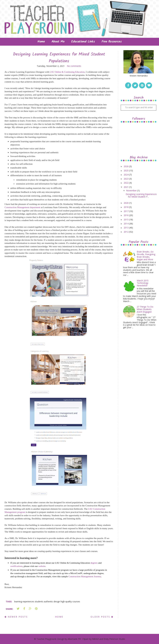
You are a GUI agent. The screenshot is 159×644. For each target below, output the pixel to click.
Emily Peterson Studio (114, 639)
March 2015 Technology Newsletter (143, 283)
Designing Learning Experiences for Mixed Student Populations (59, 58)
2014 (126, 224)
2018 (126, 207)
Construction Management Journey (85, 576)
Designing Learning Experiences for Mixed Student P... (141, 195)
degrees (94, 563)
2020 (126, 203)
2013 (126, 228)
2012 (126, 232)
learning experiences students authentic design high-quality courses (47, 601)
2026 (126, 166)
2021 (126, 187)
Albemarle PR (74, 639)
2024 (126, 175)
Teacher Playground (46, 639)
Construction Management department (22, 207)
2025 (126, 171)
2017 (126, 211)
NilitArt (95, 639)
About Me (58, 42)
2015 (126, 219)
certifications (17, 566)
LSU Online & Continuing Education (67, 72)
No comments (74, 66)
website (42, 566)
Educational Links (83, 42)
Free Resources (112, 42)
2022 (126, 183)
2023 (126, 179)
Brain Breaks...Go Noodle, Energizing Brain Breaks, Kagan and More (146, 255)
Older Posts (102, 617)
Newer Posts (16, 617)
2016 (126, 215)
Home (41, 42)
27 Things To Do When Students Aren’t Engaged (145, 309)
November (132, 190)
